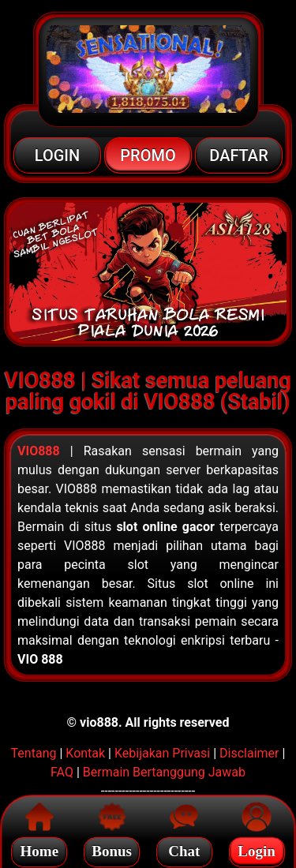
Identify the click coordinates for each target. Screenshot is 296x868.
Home (40, 849)
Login (257, 849)
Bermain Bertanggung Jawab (164, 772)
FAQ (62, 772)
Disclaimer (249, 753)
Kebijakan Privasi (162, 753)
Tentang (34, 753)
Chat (184, 849)
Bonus (112, 849)
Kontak (85, 753)
